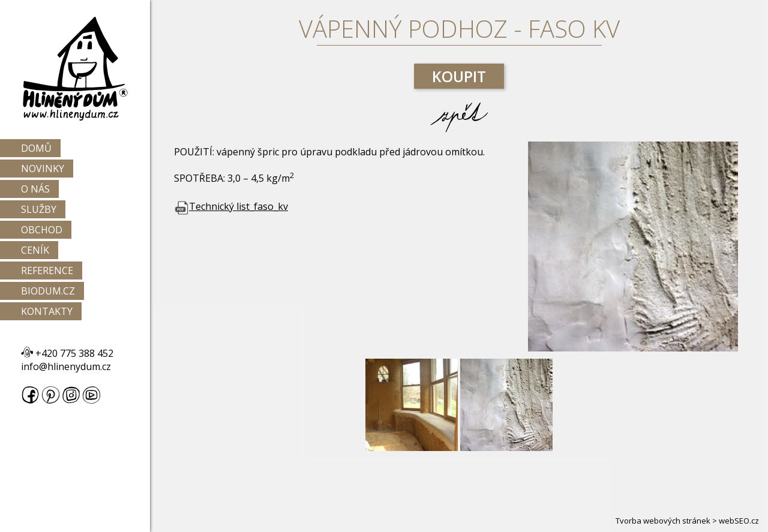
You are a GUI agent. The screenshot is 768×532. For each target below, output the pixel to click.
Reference (47, 270)
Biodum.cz (48, 291)
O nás (35, 189)
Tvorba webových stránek (663, 521)
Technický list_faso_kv (231, 206)
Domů (36, 148)
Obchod (42, 230)
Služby (39, 209)
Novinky (43, 169)
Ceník (35, 250)
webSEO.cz (739, 521)
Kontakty (47, 311)
